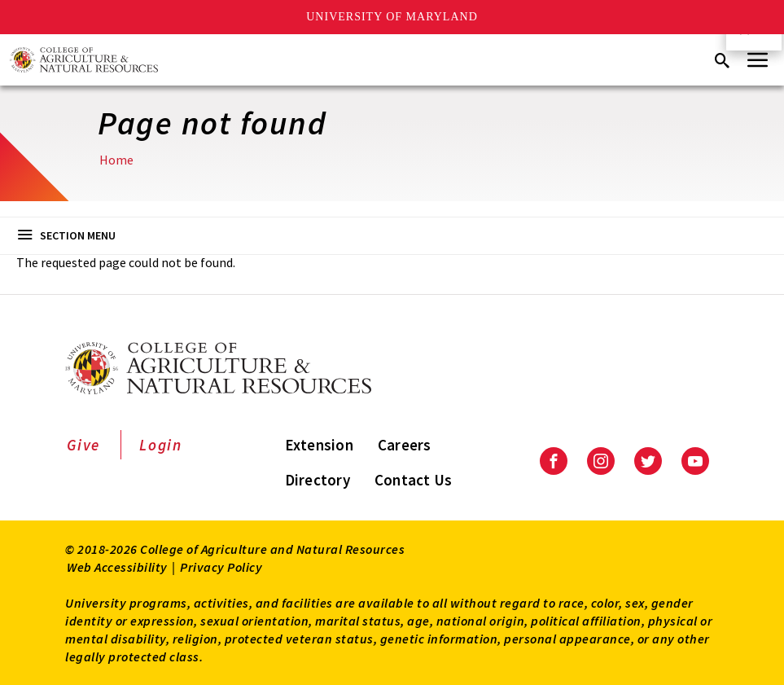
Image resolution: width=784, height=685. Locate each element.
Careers (405, 445)
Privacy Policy (221, 567)
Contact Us (414, 480)
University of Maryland (392, 17)
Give (83, 445)
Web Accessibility (117, 567)
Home (116, 160)
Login (161, 445)
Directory (318, 480)
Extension (319, 445)
